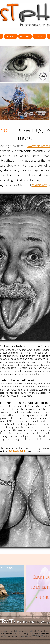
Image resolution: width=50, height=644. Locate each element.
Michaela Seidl (17, 451)
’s (26, 451)
